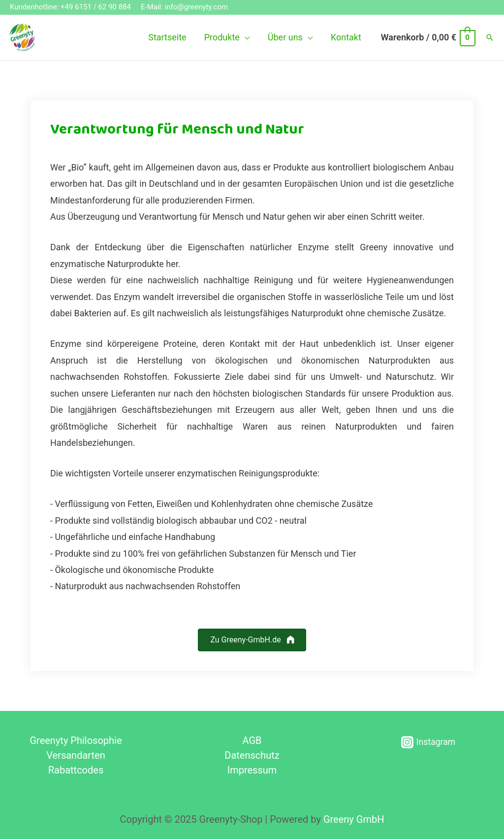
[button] (252, 640)
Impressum (252, 770)
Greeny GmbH (354, 819)
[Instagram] (428, 742)
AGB (252, 740)
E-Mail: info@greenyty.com (184, 7)
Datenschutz (252, 755)
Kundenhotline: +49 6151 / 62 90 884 (70, 7)
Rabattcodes (76, 770)
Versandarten (76, 755)
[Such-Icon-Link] (490, 37)
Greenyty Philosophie (76, 740)
